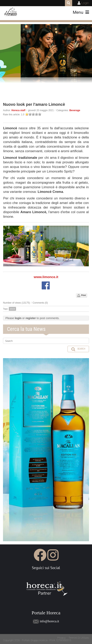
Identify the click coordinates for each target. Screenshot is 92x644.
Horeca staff (18, 110)
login (18, 318)
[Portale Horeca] (11, 12)
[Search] (46, 341)
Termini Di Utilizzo (79, 638)
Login (85, 3)
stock (12, 309)
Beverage (75, 110)
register (31, 318)
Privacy (61, 638)
